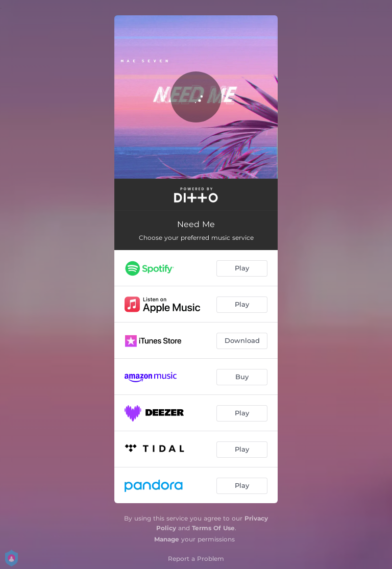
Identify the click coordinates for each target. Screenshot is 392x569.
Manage (167, 539)
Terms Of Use (213, 528)
